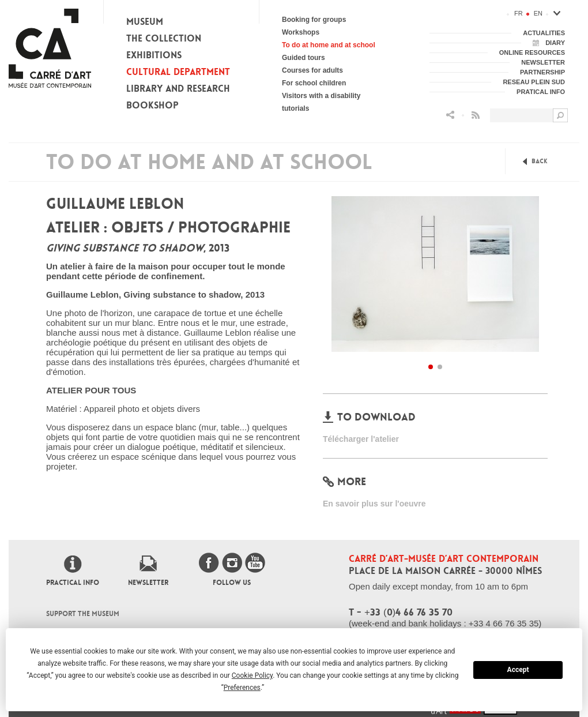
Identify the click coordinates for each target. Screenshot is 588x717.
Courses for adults (312, 70)
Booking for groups (314, 20)
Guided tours (304, 58)
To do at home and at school (329, 45)
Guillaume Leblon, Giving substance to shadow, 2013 (155, 294)
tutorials (295, 108)
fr (519, 13)
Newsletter (148, 583)
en (538, 13)
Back (540, 161)
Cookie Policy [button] (252, 675)
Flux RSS (476, 115)
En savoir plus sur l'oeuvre (374, 504)
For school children (314, 83)
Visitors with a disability (321, 96)
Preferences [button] (242, 688)
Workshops (301, 32)
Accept (518, 670)
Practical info (73, 583)
